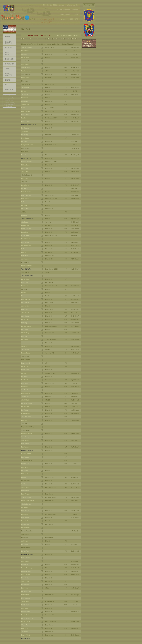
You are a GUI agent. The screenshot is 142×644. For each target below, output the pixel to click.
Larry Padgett (25, 494)
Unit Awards (9, 74)
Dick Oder (24, 477)
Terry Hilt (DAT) (26, 269)
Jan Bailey (24, 54)
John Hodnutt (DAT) (27, 276)
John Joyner (25, 313)
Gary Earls (24, 168)
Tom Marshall (25, 390)
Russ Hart (24, 252)
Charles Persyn (26, 504)
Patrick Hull (25, 286)
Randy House (25, 279)
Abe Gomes (25, 222)
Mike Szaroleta (26, 598)
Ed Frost (24, 202)
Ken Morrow (25, 447)
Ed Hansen (25, 249)
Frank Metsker (26, 413)
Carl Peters (25, 507)
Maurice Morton (26, 454)
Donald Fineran (26, 192)
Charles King (25, 333)
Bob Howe (24, 283)
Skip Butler (25, 101)
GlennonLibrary (9, 42)
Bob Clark (24, 118)
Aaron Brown (25, 88)
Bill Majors (24, 377)
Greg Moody (25, 437)
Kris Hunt (24, 293)
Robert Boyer (25, 78)
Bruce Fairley (25, 185)
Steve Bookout (26, 68)
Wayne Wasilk (26, 625)
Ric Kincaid (25, 330)
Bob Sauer (24, 565)
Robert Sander (26, 558)
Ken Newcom (25, 464)
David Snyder (25, 585)
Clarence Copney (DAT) (28, 125)
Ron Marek (25, 380)
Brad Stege (25, 588)
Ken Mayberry (25, 393)
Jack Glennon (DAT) (27, 219)
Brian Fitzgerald (26, 195)
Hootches (10, 64)
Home (8, 37)
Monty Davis (25, 138)
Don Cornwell (25, 128)
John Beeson (25, 64)
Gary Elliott (25, 178)
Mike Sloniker (25, 578)
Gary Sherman (26, 575)
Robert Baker (25, 58)
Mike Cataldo (25, 115)
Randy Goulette (26, 229)
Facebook (10, 59)
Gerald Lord (25, 366)
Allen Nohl (24, 467)
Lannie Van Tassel (27, 615)
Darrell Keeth (25, 319)
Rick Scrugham (26, 571)
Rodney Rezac (26, 528)
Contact (9, 90)
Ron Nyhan (25, 471)
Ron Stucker (25, 595)
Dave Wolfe (25, 628)
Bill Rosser (25, 544)
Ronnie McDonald (27, 403)
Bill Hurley (24, 296)
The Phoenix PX (89, 5)
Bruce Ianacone (26, 299)
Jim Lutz (24, 373)
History (9, 48)
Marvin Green (25, 236)
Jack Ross (24, 541)
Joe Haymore (25, 259)
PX (6, 85)
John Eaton (25, 172)
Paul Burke (25, 98)
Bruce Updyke (26, 612)
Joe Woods (25, 632)
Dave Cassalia (26, 111)
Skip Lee (24, 346)
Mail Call (7, 53)
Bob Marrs (24, 387)
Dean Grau (25, 232)
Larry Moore (25, 444)
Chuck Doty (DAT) (27, 158)
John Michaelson (26, 417)
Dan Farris (24, 188)
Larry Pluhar (25, 511)
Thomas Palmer (26, 497)
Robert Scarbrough (27, 568)
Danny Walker (25, 622)
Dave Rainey (25, 518)
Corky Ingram (25, 303)
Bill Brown (24, 91)
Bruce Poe (24, 514)
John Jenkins (25, 306)
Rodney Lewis (26, 353)
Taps (7, 69)
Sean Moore (25, 440)
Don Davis (24, 141)
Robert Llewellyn (26, 363)
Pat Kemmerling (26, 326)
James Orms (25, 487)
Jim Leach (24, 343)
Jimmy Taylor (25, 601)
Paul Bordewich (26, 71)
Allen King (24, 336)
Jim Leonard (25, 350)
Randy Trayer (25, 605)
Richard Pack (25, 491)
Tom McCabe (25, 397)
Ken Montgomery (26, 434)
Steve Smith (25, 581)
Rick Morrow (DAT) (27, 450)
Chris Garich (25, 209)
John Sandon (25, 561)
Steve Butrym (25, 105)
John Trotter (25, 608)
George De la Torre (27, 145)
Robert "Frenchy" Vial (28, 618)
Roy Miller (24, 420)
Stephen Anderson (27, 47)
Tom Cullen (25, 131)
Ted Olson (24, 484)
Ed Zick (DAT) (25, 638)
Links (8, 80)
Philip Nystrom (26, 474)
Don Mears (25, 410)
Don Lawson (25, 340)
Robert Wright (25, 635)
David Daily (25, 135)
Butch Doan (25, 155)
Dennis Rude (25, 551)
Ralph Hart (25, 256)
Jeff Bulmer (25, 94)
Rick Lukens (25, 370)
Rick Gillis (24, 215)
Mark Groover (25, 242)
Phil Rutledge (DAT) (27, 554)
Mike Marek (25, 383)
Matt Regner (25, 524)
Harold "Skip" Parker (27, 501)
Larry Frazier (25, 199)
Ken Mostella (25, 457)
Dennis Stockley (26, 591)
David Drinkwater (26, 162)
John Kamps (25, 316)
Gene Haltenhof (26, 246)
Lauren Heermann (27, 266)
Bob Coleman (25, 121)
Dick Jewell (25, 309)
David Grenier (25, 239)
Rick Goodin (25, 225)
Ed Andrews (25, 51)
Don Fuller (24, 205)
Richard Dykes (26, 165)
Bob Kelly (24, 323)
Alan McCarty (25, 400)
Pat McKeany (25, 407)
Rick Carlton (25, 108)
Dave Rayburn (26, 521)
